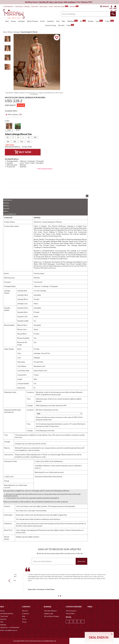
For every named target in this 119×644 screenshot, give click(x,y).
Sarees (13, 21)
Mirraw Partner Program (52, 616)
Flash (70, 25)
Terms (24, 619)
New (7, 21)
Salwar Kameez (32, 21)
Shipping (6, 203)
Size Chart (10, 145)
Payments (6, 208)
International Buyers (50, 611)
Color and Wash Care (10, 214)
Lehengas (21, 21)
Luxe (99, 21)
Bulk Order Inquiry (60, 7)
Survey (51, 7)
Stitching (6, 206)
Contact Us (26, 614)
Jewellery (50, 21)
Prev (10, 581)
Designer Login (49, 614)
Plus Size (61, 25)
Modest (91, 21)
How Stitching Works (7, 614)
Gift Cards (74, 7)
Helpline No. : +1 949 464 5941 (10, 628)
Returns (6, 211)
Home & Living (50, 25)
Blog (24, 616)
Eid (83, 21)
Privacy (24, 622)
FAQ (2, 622)
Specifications (7, 200)
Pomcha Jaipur (39, 273)
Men (63, 21)
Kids (58, 21)
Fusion (109, 21)
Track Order (34, 7)
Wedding (73, 21)
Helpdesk (3, 625)
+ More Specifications (45, 169)
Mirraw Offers (70, 614)
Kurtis (42, 21)
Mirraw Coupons (71, 611)
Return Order (43, 7)
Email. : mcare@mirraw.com (9, 630)
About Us (25, 611)
